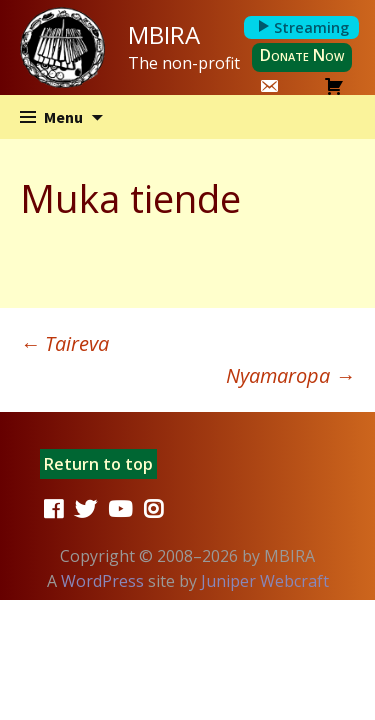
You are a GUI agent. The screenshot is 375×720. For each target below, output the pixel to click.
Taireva (64, 343)
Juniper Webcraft (265, 581)
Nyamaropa (290, 375)
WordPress (102, 581)
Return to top (98, 464)
